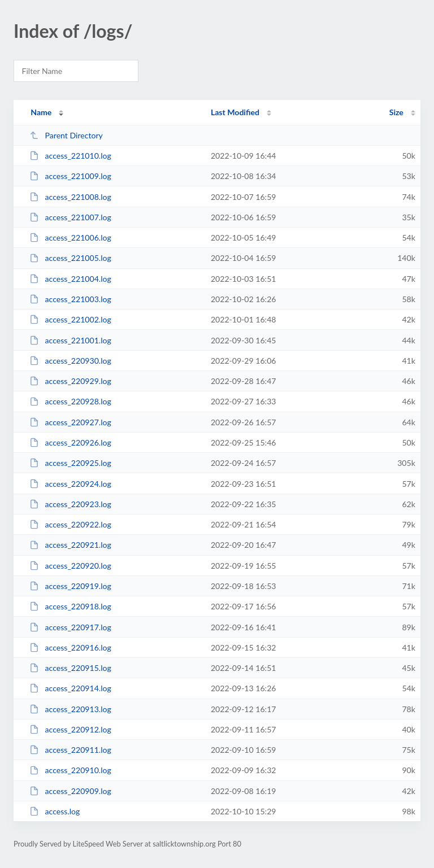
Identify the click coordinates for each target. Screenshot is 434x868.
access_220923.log (70, 504)
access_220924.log (70, 484)
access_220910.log (70, 770)
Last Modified (235, 112)
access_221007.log (70, 217)
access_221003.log (70, 299)
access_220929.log (70, 381)
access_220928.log (70, 401)
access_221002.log (70, 319)
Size (396, 112)
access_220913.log (70, 709)
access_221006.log (70, 237)
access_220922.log (70, 524)
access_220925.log (70, 463)
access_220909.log (70, 791)
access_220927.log (70, 422)
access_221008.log (70, 197)
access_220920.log (70, 566)
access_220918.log (70, 606)
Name (41, 112)
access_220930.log (70, 361)
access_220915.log (70, 668)
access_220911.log (70, 750)
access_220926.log (70, 442)
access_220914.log (70, 688)
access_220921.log (70, 545)
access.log (55, 811)
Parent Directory (66, 135)
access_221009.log (70, 176)
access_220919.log (70, 586)
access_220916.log (70, 647)
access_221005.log (70, 258)
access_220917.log (70, 627)
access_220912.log (70, 729)
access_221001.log (70, 340)
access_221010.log (70, 156)
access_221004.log (70, 279)
